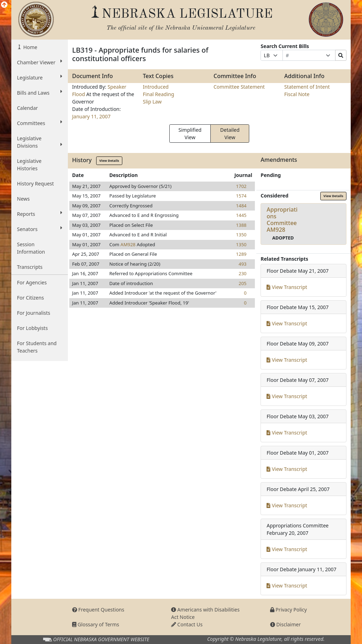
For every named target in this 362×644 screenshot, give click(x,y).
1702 (241, 186)
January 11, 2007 (91, 116)
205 (243, 283)
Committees (40, 123)
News (23, 199)
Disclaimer (285, 624)
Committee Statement (239, 87)
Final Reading (159, 94)
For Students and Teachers (37, 347)
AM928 (128, 244)
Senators (40, 229)
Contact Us (187, 624)
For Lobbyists (32, 328)
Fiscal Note (297, 94)
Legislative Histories (29, 165)
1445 (241, 215)
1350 (241, 235)
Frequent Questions (98, 610)
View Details (109, 161)
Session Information (31, 248)
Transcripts (30, 267)
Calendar (27, 108)
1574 (241, 196)
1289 (241, 254)
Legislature (40, 77)
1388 (241, 225)
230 (243, 273)
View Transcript (287, 287)
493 (243, 264)
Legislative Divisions (40, 142)
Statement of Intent (307, 87)
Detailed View (230, 134)
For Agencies (32, 282)
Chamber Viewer (40, 62)
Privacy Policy (288, 610)
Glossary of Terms (96, 624)
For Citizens (30, 298)
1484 (241, 206)
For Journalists (34, 313)
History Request (35, 184)
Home (30, 47)
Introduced (156, 87)
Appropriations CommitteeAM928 (282, 220)
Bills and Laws (40, 93)
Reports (40, 214)
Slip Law (152, 102)
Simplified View (190, 134)
